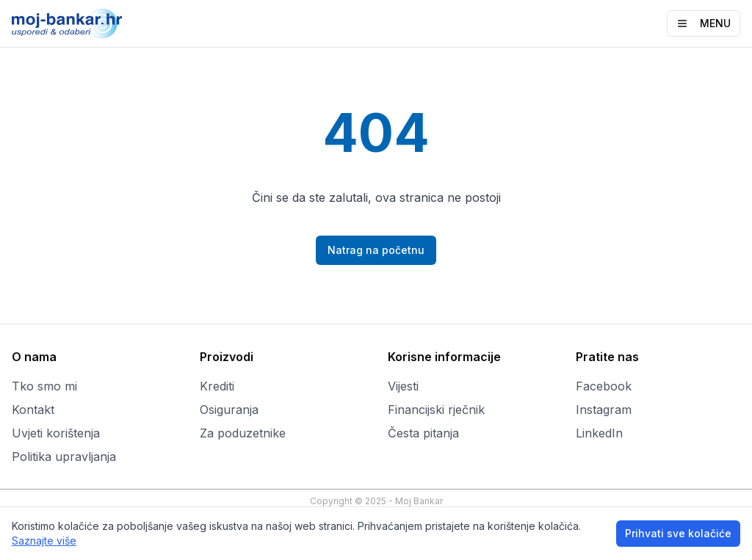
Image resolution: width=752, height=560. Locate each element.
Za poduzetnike (243, 433)
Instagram (604, 410)
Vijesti (403, 386)
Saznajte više (44, 541)
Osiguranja (229, 410)
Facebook (604, 386)
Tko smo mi (44, 386)
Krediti (217, 386)
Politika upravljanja (64, 457)
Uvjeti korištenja (56, 433)
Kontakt (33, 410)
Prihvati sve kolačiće (678, 533)
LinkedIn (599, 433)
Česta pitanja (423, 433)
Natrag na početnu (376, 250)
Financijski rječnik (436, 410)
